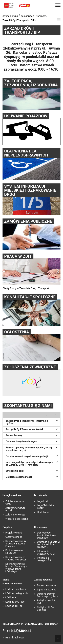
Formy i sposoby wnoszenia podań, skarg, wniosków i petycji (32, 449)
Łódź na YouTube (15, 602)
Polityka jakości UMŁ (46, 602)
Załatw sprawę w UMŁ (15, 502)
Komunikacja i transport (33, 16)
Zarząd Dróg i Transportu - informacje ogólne (32, 422)
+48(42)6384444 (19, 631)
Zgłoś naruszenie (47, 590)
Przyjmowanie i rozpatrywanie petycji (32, 456)
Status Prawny (32, 435)
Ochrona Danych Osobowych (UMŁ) (47, 595)
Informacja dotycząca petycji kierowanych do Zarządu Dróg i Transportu (32, 463)
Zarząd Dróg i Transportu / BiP (19, 20)
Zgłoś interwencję (15, 515)
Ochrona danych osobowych (32, 441)
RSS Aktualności (15, 638)
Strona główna (10, 16)
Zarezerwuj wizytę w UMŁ (15, 509)
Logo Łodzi (43, 501)
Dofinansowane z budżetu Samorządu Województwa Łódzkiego (16, 568)
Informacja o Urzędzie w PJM (46, 553)
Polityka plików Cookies (46, 609)
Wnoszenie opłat (32, 470)
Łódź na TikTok (14, 606)
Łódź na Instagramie (17, 593)
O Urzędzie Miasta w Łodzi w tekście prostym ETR (48, 545)
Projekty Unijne (14, 533)
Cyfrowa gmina (14, 537)
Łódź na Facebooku (16, 589)
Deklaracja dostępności (32, 477)
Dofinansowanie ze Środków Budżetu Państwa (16, 544)
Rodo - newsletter (47, 585)
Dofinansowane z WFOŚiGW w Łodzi (16, 558)
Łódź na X (11, 598)
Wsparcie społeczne (17, 519)
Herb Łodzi (43, 512)
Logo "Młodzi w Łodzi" (46, 507)
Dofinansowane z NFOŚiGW (15, 552)
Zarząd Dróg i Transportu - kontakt (32, 429)
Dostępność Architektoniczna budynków (46, 535)
